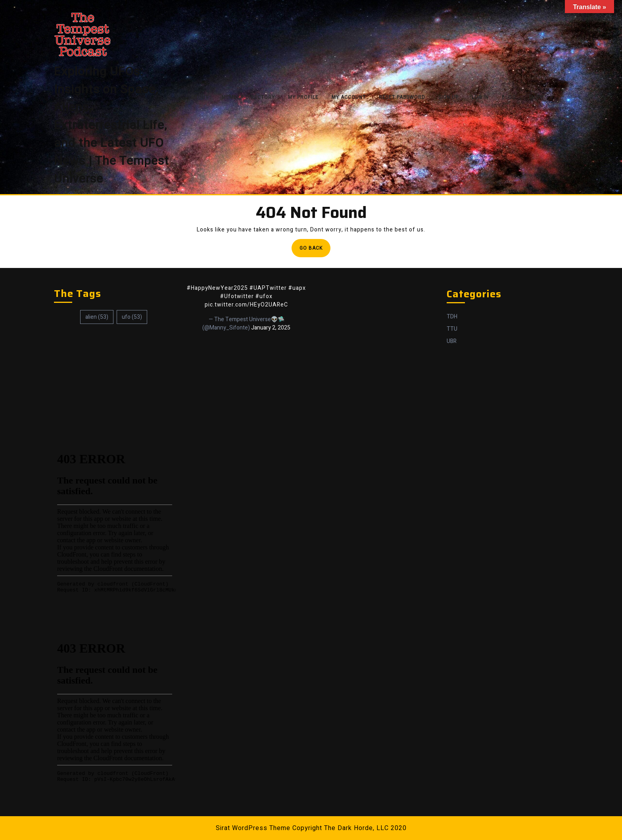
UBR (452, 341)
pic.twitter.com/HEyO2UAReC (246, 305)
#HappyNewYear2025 (217, 288)
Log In (480, 97)
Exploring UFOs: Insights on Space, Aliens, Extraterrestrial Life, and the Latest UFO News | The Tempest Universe (111, 125)
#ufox (264, 296)
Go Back (315, 250)
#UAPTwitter (268, 288)
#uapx (297, 288)
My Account (349, 97)
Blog (509, 97)
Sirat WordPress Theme (253, 828)
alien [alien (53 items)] (97, 317)
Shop (536, 97)
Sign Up (448, 97)
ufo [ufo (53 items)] (132, 317)
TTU (452, 329)
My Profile (303, 97)
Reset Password (402, 97)
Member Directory (248, 97)
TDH (452, 317)
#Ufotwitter (237, 296)
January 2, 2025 (271, 328)
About (200, 97)
